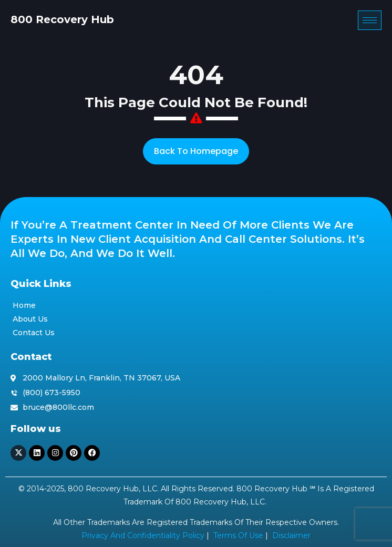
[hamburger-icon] (370, 20)
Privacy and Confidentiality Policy (143, 535)
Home (24, 305)
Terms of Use (238, 535)
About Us (30, 319)
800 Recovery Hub (62, 19)
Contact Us (34, 333)
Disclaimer (291, 535)
